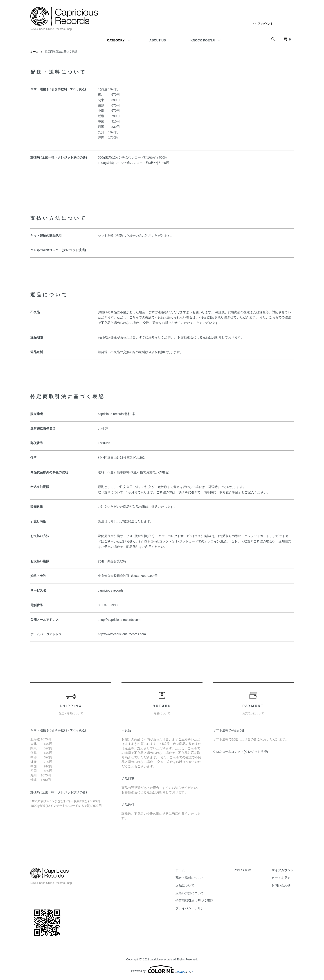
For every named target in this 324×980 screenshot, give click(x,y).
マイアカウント (262, 24)
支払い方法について (190, 893)
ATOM (247, 870)
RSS (237, 870)
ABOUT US (158, 40)
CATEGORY (116, 40)
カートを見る (281, 878)
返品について (185, 885)
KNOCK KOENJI (203, 40)
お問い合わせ (281, 885)
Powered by (162, 969)
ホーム (34, 52)
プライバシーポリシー (191, 908)
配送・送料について (190, 878)
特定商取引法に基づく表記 (194, 901)
